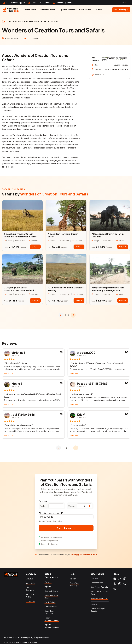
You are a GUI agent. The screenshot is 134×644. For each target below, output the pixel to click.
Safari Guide (86, 10)
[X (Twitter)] (115, 584)
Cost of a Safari (97, 583)
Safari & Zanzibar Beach (51, 597)
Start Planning (121, 10)
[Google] (125, 584)
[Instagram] (125, 579)
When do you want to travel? (51, 513)
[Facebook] (115, 579)
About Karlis (30, 583)
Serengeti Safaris (51, 591)
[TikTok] (120, 579)
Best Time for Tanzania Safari (100, 593)
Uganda (48, 587)
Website (98, 75)
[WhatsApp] (120, 584)
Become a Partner (30, 596)
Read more (8, 373)
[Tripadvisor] (115, 589)
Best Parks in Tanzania (99, 587)
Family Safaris (50, 602)
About (99, 10)
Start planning (66, 528)
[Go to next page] (73, 315)
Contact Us (30, 601)
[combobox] (124, 3)
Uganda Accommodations (52, 626)
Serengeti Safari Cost (99, 598)
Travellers (43, 501)
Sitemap (33, 642)
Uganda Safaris (68, 10)
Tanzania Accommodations (52, 619)
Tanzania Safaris (48, 10)
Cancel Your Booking (74, 584)
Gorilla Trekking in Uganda (98, 610)
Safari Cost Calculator (49, 612)
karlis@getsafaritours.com (84, 555)
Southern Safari (51, 607)
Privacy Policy (9, 642)
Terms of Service (22, 642)
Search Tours (30, 10)
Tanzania (48, 582)
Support (73, 579)
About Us (29, 579)
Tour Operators (14, 21)
